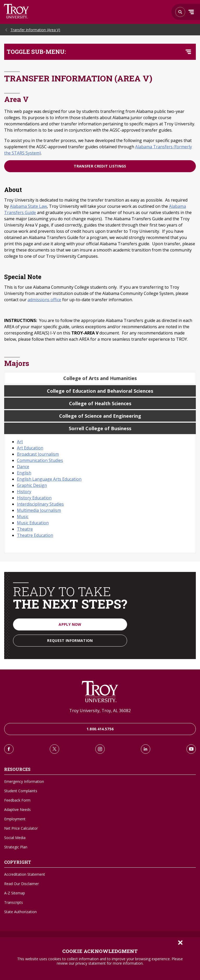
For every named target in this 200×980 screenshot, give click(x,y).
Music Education (33, 523)
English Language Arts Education (49, 479)
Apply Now (70, 624)
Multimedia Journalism (39, 510)
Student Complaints (21, 791)
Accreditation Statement (25, 874)
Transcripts (14, 902)
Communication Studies (40, 460)
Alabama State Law (28, 206)
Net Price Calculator (21, 828)
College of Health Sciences (100, 403)
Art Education (30, 448)
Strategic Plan (16, 847)
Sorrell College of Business (100, 428)
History (24, 492)
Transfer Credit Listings (100, 166)
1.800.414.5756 (100, 729)
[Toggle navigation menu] (188, 52)
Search (17, 11)
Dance (23, 467)
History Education (34, 498)
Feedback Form (17, 800)
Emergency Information (24, 781)
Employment (15, 819)
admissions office (44, 300)
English (24, 473)
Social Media (15, 838)
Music (23, 517)
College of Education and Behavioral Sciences (100, 391)
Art (20, 442)
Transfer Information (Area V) (35, 30)
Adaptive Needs (17, 810)
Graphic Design (32, 485)
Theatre (25, 529)
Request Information (70, 640)
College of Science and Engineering (100, 416)
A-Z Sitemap (15, 893)
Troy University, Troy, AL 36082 (100, 711)
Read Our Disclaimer (21, 884)
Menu (191, 12)
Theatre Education (35, 535)
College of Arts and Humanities (100, 378)
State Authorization (20, 912)
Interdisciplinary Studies (40, 504)
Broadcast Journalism (38, 454)
